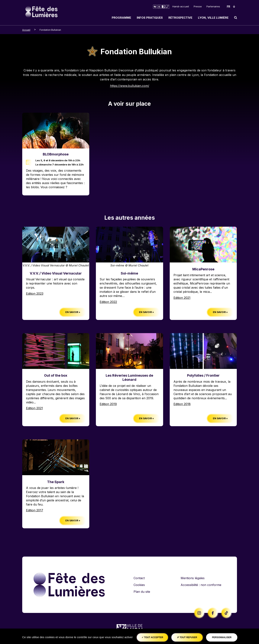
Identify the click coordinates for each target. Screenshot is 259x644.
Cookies (139, 585)
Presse (198, 6)
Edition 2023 (35, 294)
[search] (236, 18)
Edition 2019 (108, 404)
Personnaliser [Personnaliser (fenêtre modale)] (222, 637)
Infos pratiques (150, 18)
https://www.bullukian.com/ (130, 86)
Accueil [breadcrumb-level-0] (26, 30)
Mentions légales (193, 578)
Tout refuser (187, 637)
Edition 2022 (108, 302)
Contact (139, 578)
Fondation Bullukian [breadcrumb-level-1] (50, 30)
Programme (121, 18)
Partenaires (213, 6)
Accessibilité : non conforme (201, 585)
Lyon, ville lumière (213, 18)
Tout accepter (152, 637)
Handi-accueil (181, 6)
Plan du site (142, 592)
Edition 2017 (35, 510)
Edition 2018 (182, 404)
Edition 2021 (182, 298)
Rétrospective (180, 18)
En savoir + (73, 312)
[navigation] (173, 18)
